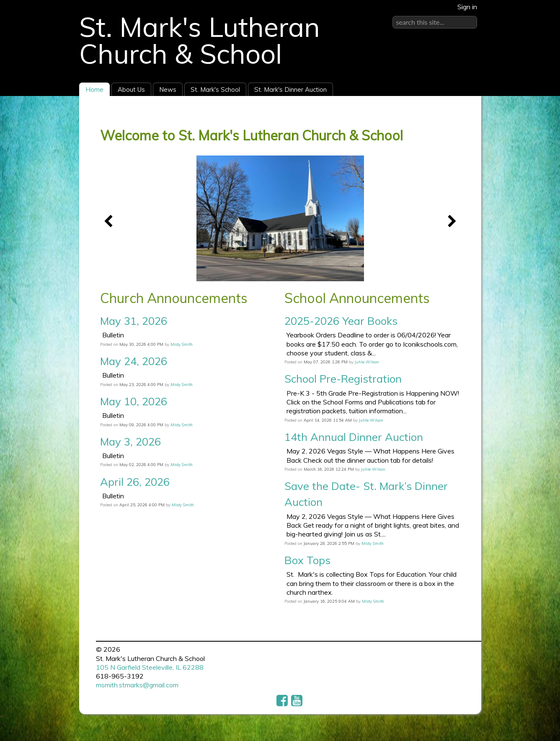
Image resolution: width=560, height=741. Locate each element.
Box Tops (307, 560)
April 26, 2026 (135, 482)
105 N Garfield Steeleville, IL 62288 (150, 667)
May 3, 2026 (130, 441)
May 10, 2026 (134, 401)
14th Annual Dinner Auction (354, 437)
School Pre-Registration (343, 378)
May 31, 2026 (134, 321)
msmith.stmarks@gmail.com (137, 685)
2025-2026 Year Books (341, 321)
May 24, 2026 (134, 361)
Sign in (467, 7)
